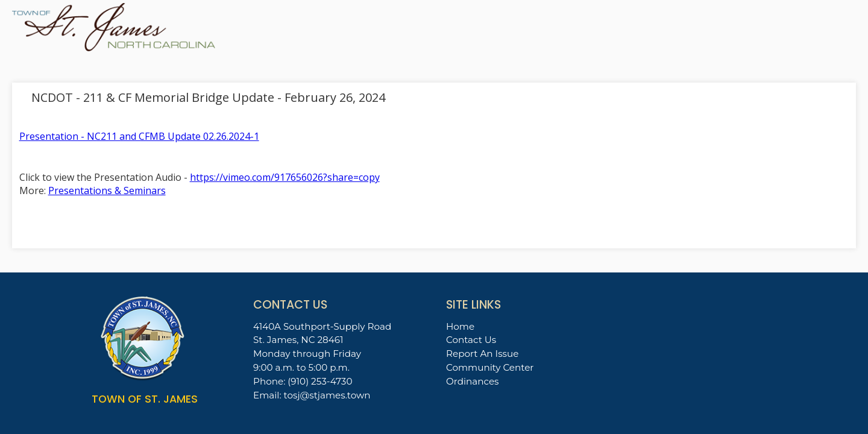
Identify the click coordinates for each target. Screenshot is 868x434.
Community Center (490, 367)
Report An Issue (482, 354)
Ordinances (473, 381)
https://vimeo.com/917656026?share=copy (285, 177)
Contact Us (471, 340)
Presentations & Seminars (107, 190)
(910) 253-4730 (320, 381)
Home (460, 326)
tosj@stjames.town (327, 395)
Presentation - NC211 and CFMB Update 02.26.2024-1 (139, 136)
